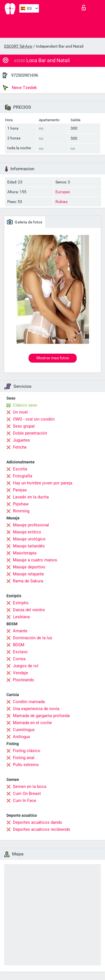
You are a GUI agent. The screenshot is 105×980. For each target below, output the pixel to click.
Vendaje (20, 673)
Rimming (21, 511)
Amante (20, 631)
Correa (19, 659)
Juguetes (21, 440)
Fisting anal (24, 758)
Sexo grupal (24, 426)
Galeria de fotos (25, 222)
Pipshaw (21, 504)
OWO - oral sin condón (34, 419)
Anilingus (22, 737)
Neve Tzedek (20, 88)
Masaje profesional (31, 525)
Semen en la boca (30, 787)
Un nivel (20, 412)
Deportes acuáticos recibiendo (42, 829)
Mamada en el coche (32, 723)
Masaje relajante (28, 574)
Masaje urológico (29, 539)
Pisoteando (24, 680)
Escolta (20, 469)
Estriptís (21, 603)
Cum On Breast (27, 794)
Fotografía (23, 476)
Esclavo (20, 652)
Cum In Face (25, 801)
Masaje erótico (27, 532)
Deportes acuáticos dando (38, 822)
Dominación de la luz (32, 638)
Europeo (63, 192)
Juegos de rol (26, 666)
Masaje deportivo (29, 567)
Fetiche (20, 447)
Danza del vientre (29, 610)
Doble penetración (30, 433)
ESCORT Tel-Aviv (18, 46)
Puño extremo (26, 765)
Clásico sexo (25, 405)
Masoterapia (25, 553)
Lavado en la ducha (31, 497)
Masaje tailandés (29, 546)
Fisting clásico (27, 751)
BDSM (19, 645)
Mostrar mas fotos (53, 358)
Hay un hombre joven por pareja (43, 483)
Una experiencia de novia (36, 709)
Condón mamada (29, 702)
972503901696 (25, 75)
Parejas (20, 490)
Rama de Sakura (28, 581)
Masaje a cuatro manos (35, 560)
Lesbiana (21, 617)
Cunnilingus (24, 730)
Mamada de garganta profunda (41, 716)
